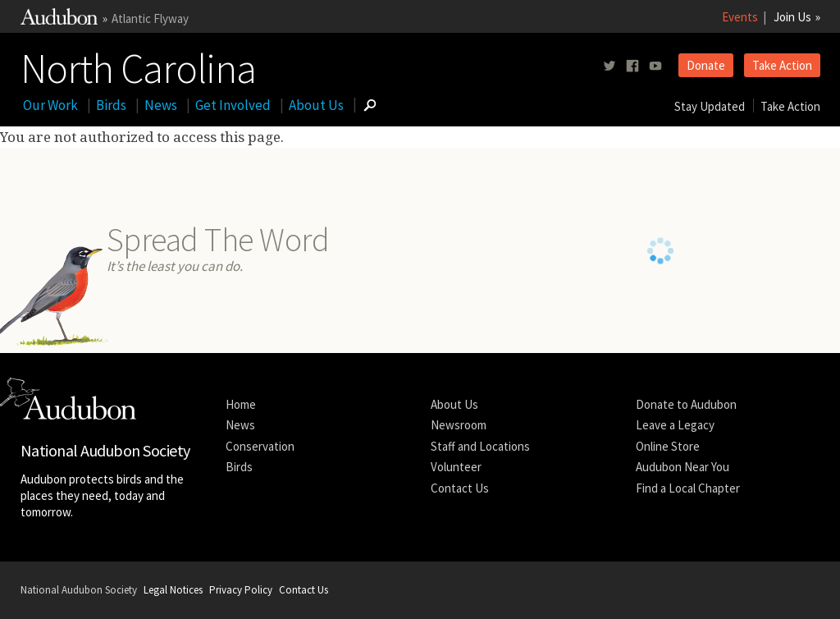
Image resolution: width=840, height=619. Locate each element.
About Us (316, 105)
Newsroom (459, 425)
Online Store (668, 446)
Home (241, 404)
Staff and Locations (480, 446)
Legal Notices (173, 590)
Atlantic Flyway (150, 18)
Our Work (50, 105)
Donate (706, 65)
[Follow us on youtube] (655, 66)
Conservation (260, 446)
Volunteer (456, 467)
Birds (111, 105)
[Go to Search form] (370, 105)
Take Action (782, 65)
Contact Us (460, 488)
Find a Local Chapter (688, 488)
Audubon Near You (682, 467)
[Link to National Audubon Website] (59, 20)
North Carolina (138, 65)
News (161, 105)
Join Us (792, 17)
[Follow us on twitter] (609, 66)
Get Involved (233, 105)
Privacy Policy (241, 590)
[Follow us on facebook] (632, 66)
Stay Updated (710, 106)
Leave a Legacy (675, 425)
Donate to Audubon (686, 404)
